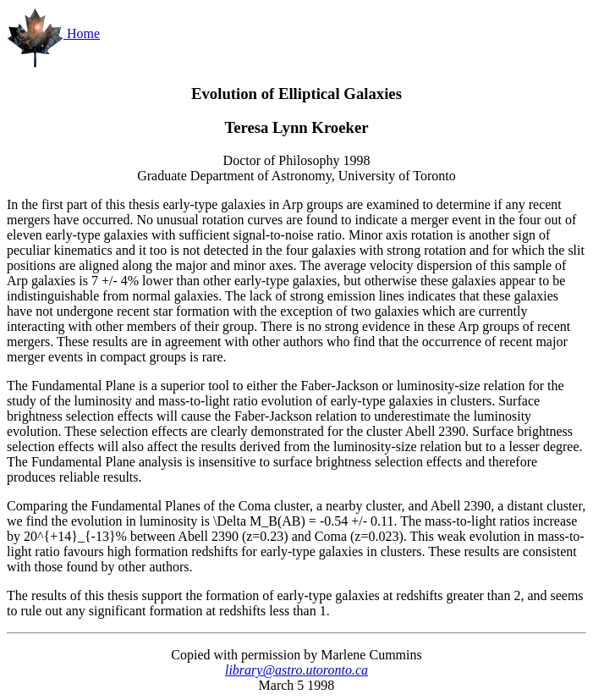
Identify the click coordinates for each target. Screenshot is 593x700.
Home (53, 33)
